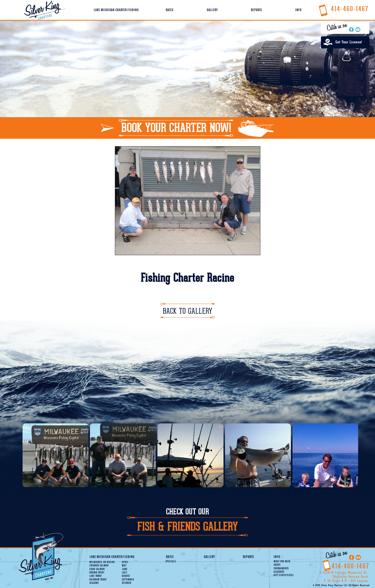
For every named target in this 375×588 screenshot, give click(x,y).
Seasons (94, 583)
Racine (109, 562)
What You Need (282, 562)
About (277, 565)
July (125, 573)
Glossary (279, 572)
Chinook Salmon (99, 566)
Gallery (212, 10)
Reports (256, 10)
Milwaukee (96, 562)
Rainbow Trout (98, 580)
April (125, 562)
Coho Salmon (97, 569)
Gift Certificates (284, 575)
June (125, 569)
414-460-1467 (343, 9)
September (128, 580)
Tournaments (281, 569)
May (124, 566)
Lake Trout (96, 576)
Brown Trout (97, 573)
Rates (170, 10)
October (127, 583)
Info (298, 10)
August (126, 576)
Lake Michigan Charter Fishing (116, 10)
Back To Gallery (188, 311)
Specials (171, 562)
